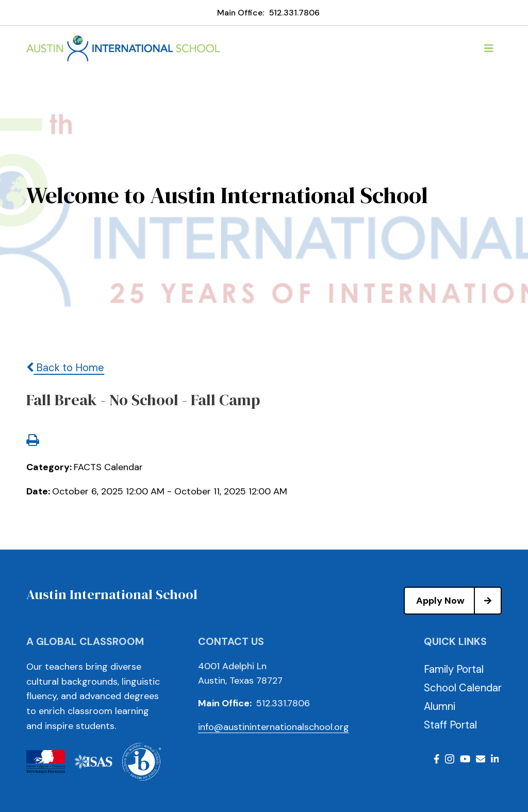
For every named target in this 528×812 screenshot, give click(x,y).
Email (481, 759)
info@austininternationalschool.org (274, 727)
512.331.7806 (294, 13)
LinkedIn (495, 759)
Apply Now (458, 601)
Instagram (450, 759)
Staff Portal (450, 725)
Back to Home (65, 368)
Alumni (440, 706)
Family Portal (454, 669)
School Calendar (463, 688)
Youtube (465, 759)
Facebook (436, 759)
